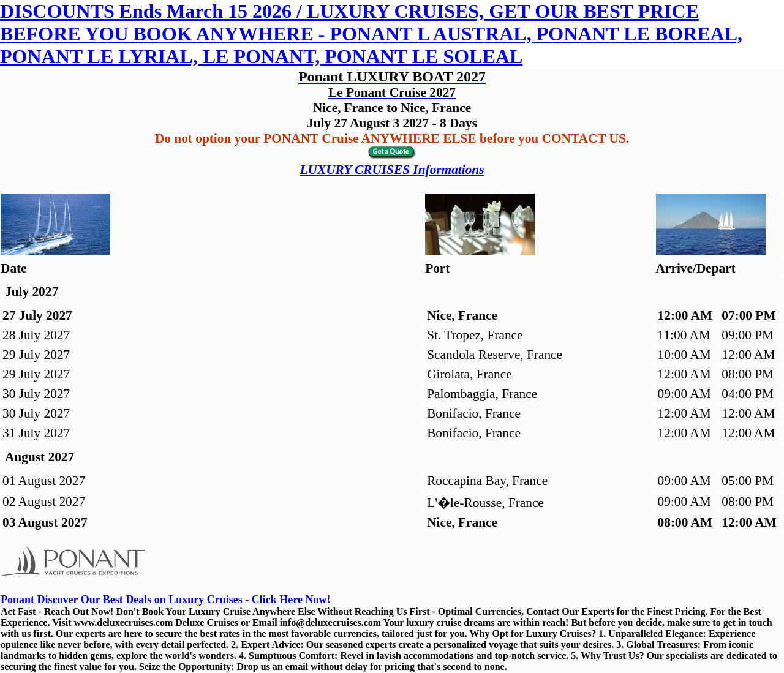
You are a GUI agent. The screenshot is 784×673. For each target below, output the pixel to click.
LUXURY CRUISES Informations (392, 170)
